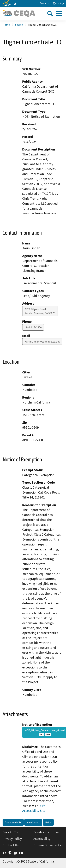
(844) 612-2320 (33, 327)
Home (6, 25)
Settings (58, 3)
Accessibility (42, 839)
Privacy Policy (12, 839)
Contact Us (45, 3)
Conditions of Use (46, 832)
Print (48, 822)
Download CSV (13, 822)
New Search (33, 822)
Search (19, 25)
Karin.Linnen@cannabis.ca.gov (42, 341)
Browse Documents (47, 845)
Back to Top (11, 832)
